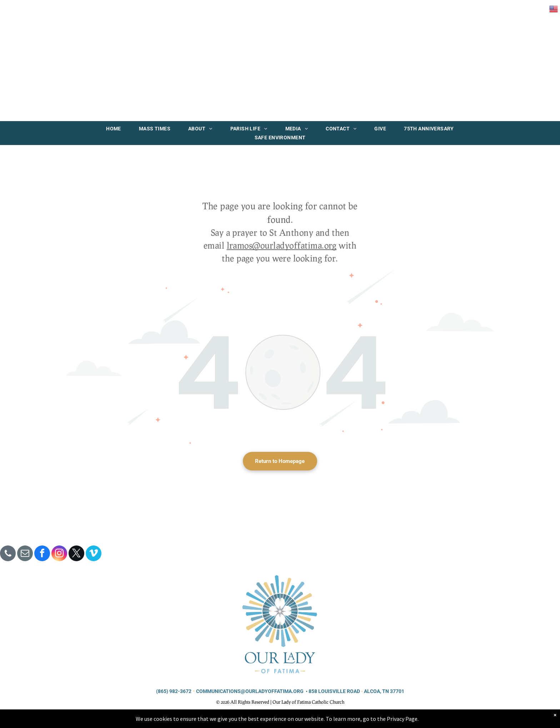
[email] (25, 554)
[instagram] (59, 554)
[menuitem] (114, 129)
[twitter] (76, 554)
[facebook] (42, 554)
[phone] (8, 554)
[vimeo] (94, 554)
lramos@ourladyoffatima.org (282, 245)
